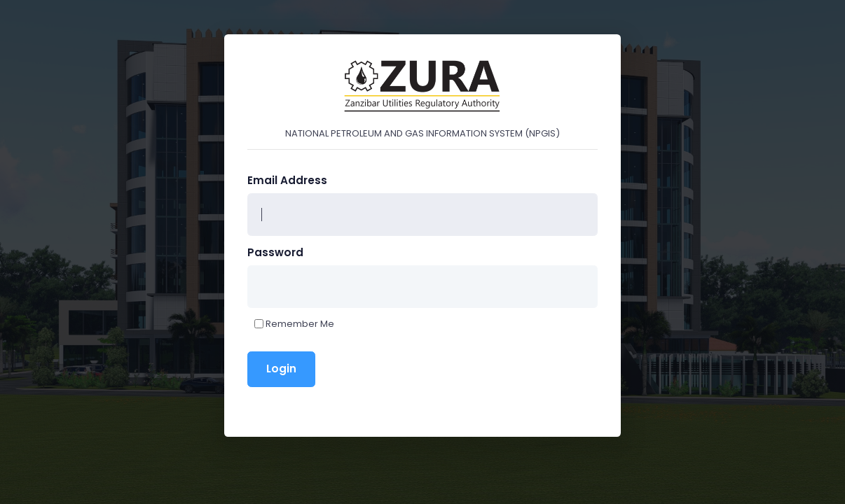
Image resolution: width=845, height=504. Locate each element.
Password (275, 252)
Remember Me (300, 324)
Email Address (287, 180)
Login (281, 369)
